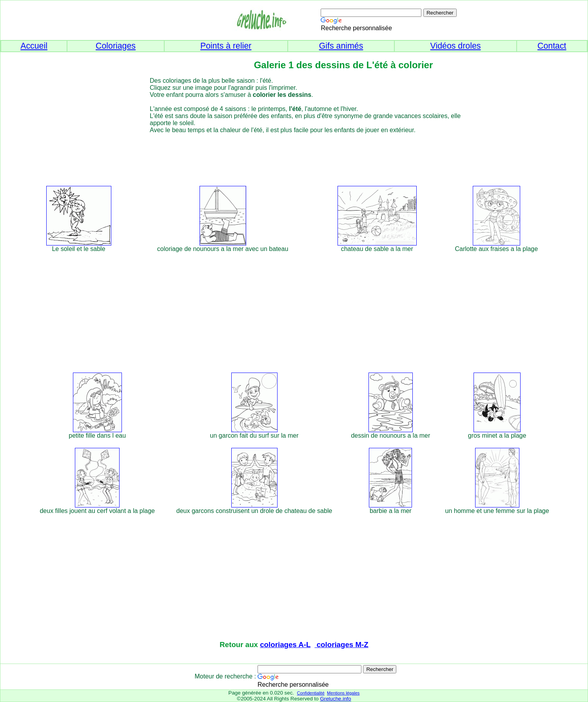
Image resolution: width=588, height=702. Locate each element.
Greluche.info (335, 699)
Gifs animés (341, 46)
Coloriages (116, 46)
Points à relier (226, 46)
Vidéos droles (456, 46)
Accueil (34, 46)
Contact (552, 46)
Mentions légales (343, 693)
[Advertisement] (308, 158)
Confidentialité (310, 693)
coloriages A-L (285, 645)
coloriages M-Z (342, 645)
